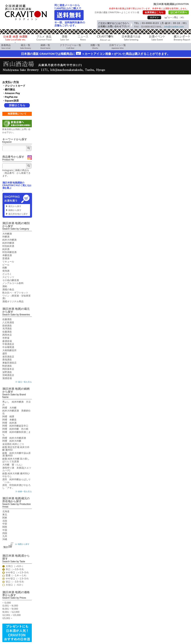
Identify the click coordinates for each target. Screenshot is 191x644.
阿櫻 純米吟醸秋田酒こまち (16, 433)
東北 (5, 515)
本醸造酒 (7, 255)
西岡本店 (7, 335)
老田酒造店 (8, 357)
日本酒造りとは (131, 39)
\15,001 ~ (7, 618)
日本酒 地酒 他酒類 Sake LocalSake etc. (16, 39)
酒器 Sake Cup (65, 39)
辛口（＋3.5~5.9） (16, 569)
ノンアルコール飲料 (13, 283)
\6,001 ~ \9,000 (10, 609)
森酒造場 (7, 341)
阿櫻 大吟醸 (9, 408)
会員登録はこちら (154, 12)
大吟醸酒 (7, 234)
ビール (6, 265)
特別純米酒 (8, 246)
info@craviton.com (174, 27)
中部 (5, 524)
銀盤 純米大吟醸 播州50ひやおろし (16, 475)
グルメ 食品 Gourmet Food (44, 39)
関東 (5, 518)
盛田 (5, 354)
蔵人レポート (182, 39)
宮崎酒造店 (8, 375)
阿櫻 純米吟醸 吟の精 (15, 429)
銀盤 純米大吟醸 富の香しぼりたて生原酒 (16, 460)
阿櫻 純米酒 (9, 423)
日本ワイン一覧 (118, 46)
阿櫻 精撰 (8, 417)
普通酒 (6, 258)
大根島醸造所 (9, 350)
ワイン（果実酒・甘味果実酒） (16, 297)
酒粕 (5, 286)
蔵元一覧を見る (25, 382)
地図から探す (24, 544)
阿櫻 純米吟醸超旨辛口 (15, 426)
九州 (5, 536)
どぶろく (7, 274)
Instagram (30, 160)
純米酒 (6, 249)
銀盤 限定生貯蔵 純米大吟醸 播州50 (16, 449)
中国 (5, 530)
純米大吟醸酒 (9, 240)
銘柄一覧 (45, 46)
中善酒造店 (8, 344)
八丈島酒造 (8, 322)
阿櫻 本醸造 (9, 420)
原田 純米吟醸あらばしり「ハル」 (16, 481)
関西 (5, 527)
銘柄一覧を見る (25, 491)
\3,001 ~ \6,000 (10, 606)
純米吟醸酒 (8, 243)
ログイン (154, 17)
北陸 (5, 521)
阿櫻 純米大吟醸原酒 (14, 438)
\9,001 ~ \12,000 (11, 612)
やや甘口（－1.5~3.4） (18, 579)
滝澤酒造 (7, 329)
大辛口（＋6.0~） (15, 566)
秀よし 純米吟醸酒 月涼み (16, 403)
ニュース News (83, 39)
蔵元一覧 (26, 46)
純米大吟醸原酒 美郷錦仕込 (16, 412)
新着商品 (6, 46)
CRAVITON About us (105, 39)
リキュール (8, 262)
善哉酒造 (7, 360)
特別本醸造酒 (9, 252)
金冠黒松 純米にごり (13, 444)
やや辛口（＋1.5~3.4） (18, 573)
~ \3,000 (7, 603)
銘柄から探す (15, 210)
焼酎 (5, 268)
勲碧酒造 (7, 366)
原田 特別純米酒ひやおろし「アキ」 (16, 486)
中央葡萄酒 (8, 347)
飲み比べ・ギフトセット (15, 293)
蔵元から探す (15, 206)
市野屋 (6, 338)
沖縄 (5, 539)
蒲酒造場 (7, 378)
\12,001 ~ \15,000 (12, 615)
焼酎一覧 (95, 46)
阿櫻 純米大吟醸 (12, 441)
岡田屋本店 (8, 369)
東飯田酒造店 (9, 363)
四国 (5, 533)
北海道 (6, 511)
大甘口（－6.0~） (15, 585)
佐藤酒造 (7, 319)
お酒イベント (157, 39)
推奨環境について (17, 114)
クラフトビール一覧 (70, 46)
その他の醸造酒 (11, 280)
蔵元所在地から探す (18, 214)
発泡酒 (6, 271)
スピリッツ (8, 277)
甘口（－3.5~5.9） (16, 582)
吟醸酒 (6, 237)
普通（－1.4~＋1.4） (17, 576)
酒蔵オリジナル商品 (13, 301)
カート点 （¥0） (177, 17)
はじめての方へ (179, 12)
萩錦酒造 (7, 326)
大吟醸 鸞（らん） (13, 465)
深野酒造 (7, 372)
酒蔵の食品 (8, 289)
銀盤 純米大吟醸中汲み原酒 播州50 (16, 454)
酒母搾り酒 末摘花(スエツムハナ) (17, 469)
